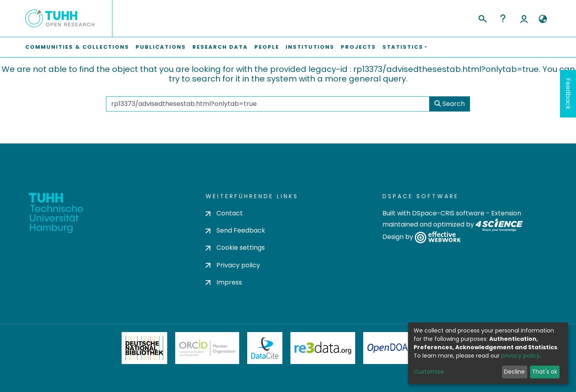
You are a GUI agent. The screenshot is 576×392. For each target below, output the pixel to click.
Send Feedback (235, 230)
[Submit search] (482, 18)
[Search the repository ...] (268, 104)
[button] (543, 19)
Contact (224, 213)
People (267, 47)
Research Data (220, 47)
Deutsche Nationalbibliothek (144, 348)
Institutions (310, 47)
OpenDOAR (390, 348)
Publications (161, 47)
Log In (524, 18)
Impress (224, 282)
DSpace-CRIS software (448, 213)
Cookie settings (235, 248)
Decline (514, 372)
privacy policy (520, 356)
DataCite (265, 348)
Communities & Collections (77, 47)
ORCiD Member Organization (207, 348)
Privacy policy (233, 265)
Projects (358, 47)
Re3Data (323, 348)
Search (450, 104)
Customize (429, 372)
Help (503, 18)
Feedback (568, 94)
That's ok (545, 372)
